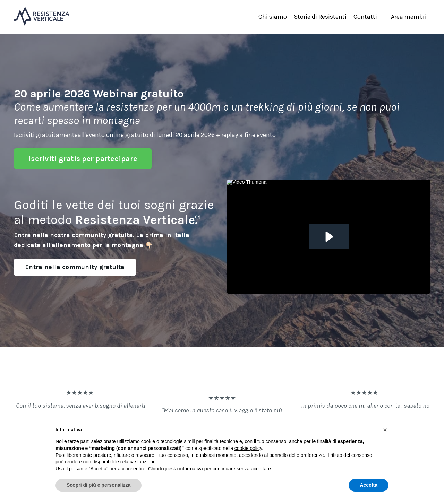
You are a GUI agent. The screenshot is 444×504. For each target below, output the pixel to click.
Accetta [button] (369, 485)
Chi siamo (273, 17)
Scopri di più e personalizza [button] (99, 485)
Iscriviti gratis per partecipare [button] (83, 159)
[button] (385, 430)
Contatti (365, 17)
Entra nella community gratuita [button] (75, 267)
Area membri (409, 17)
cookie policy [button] (248, 448)
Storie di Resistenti (320, 17)
